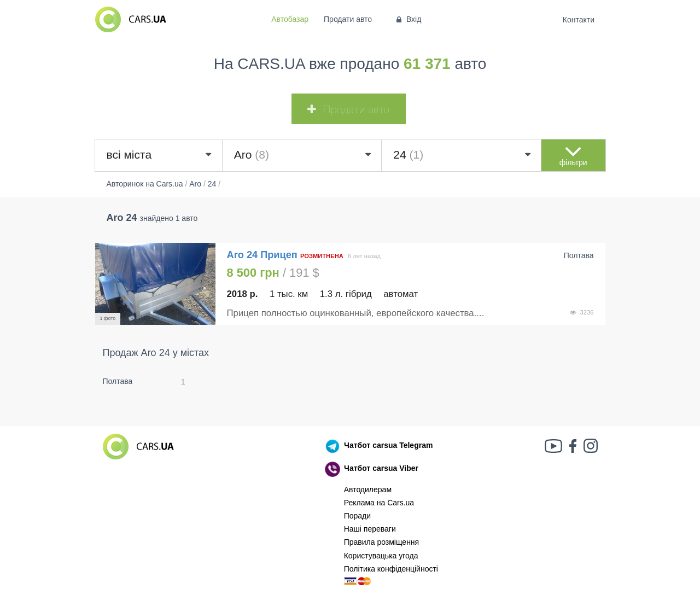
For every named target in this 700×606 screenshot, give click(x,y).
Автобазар (290, 19)
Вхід (408, 19)
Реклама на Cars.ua (379, 503)
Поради (357, 516)
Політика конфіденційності (391, 569)
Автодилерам (368, 490)
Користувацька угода (381, 556)
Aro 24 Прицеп (262, 255)
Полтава (118, 381)
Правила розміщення (382, 542)
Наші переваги (370, 529)
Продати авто (348, 19)
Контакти (578, 20)
